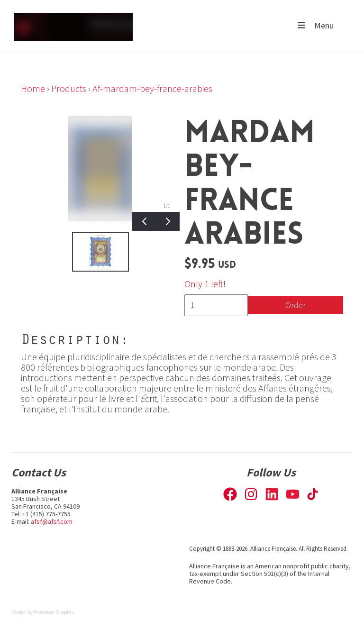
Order (296, 305)
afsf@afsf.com (52, 521)
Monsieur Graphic (54, 612)
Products (69, 88)
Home (33, 88)
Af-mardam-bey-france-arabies (152, 88)
